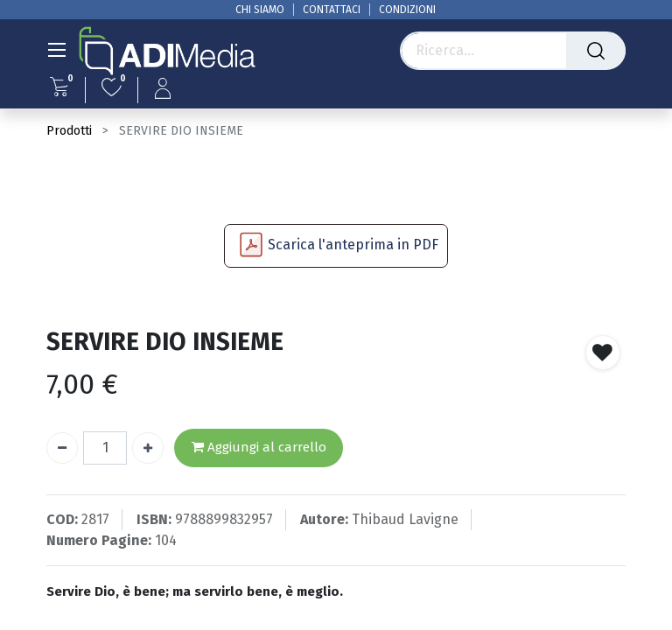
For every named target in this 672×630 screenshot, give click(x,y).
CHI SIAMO (260, 10)
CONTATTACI (332, 10)
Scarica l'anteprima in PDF (353, 245)
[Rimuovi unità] (62, 448)
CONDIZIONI (407, 10)
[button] (603, 353)
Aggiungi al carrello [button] (259, 448)
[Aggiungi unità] (148, 448)
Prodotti (69, 131)
